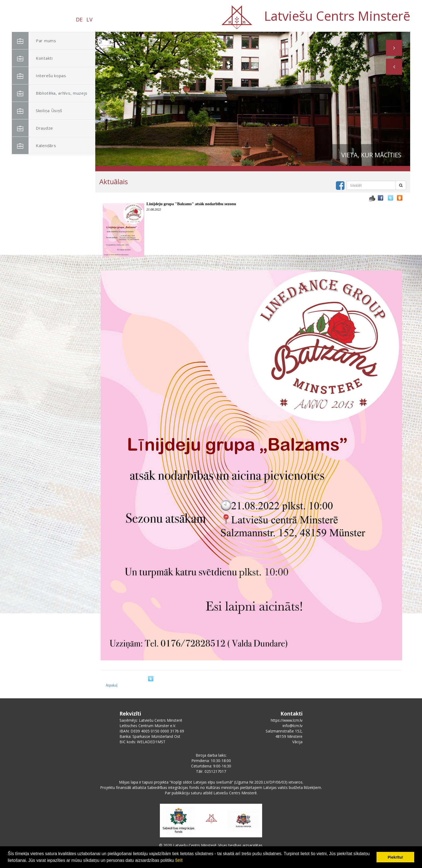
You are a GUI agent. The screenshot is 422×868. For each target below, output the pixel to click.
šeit (179, 860)
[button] (394, 67)
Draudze (32, 128)
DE (79, 19)
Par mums (34, 41)
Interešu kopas (39, 76)
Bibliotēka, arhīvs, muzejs (50, 93)
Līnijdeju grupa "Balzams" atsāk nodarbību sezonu (191, 204)
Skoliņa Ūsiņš (37, 111)
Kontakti (32, 58)
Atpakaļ (111, 685)
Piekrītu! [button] (395, 857)
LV (89, 19)
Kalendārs (34, 146)
